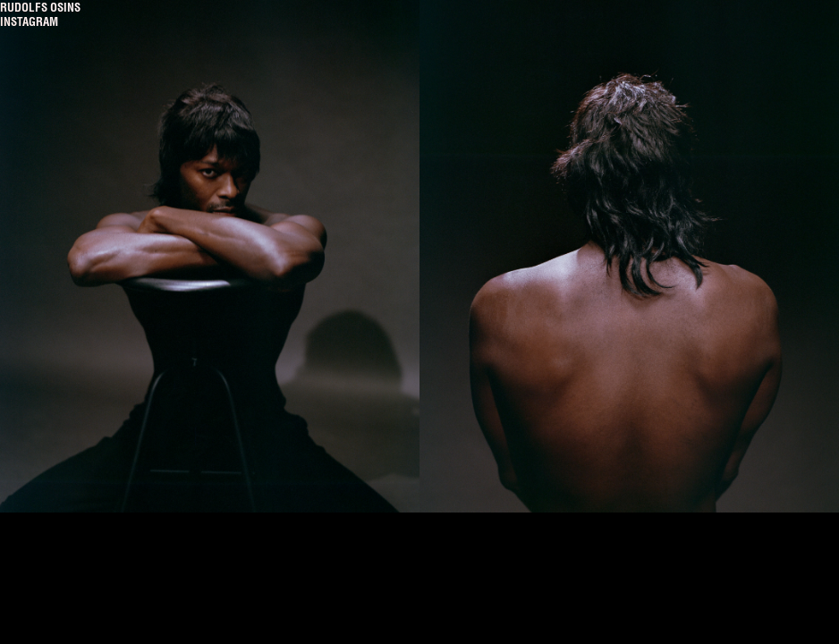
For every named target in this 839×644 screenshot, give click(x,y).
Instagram (29, 21)
